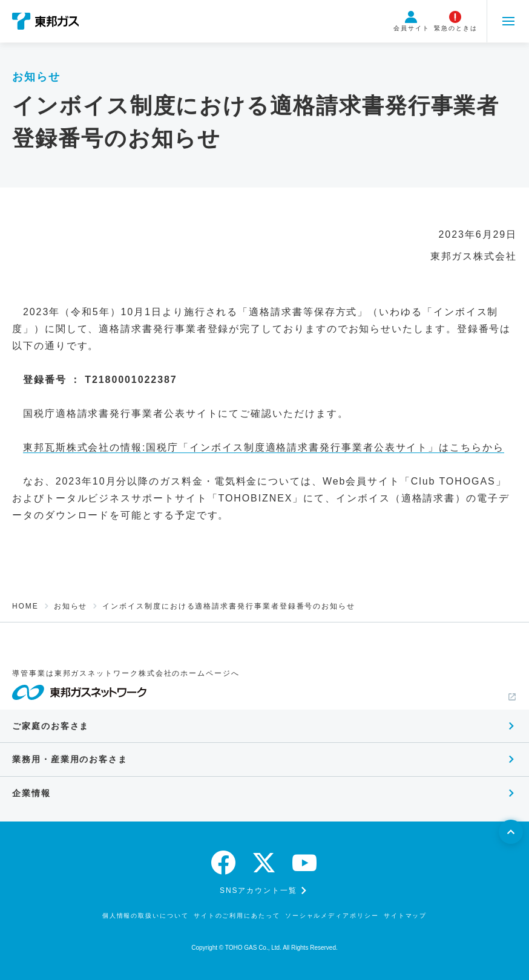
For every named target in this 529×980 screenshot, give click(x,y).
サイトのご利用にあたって (237, 916)
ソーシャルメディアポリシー (332, 916)
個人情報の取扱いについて (146, 916)
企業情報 (31, 793)
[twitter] (264, 863)
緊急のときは (456, 21)
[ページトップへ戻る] (511, 832)
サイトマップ (406, 916)
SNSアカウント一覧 (258, 890)
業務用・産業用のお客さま (70, 759)
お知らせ (71, 606)
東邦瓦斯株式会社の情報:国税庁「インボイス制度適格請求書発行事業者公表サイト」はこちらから (264, 447)
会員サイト (412, 21)
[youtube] (305, 863)
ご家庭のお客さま (51, 726)
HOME (25, 606)
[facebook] (224, 863)
